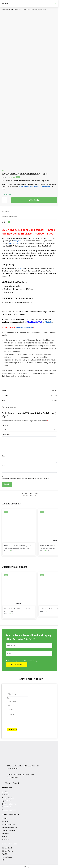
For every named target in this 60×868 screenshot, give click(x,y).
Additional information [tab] (9, 217)
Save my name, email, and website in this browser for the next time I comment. (26, 478)
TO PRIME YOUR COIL (24, 328)
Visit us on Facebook (12, 783)
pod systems (18, 241)
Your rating (6, 425)
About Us (5, 792)
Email (4, 466)
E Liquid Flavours (8, 851)
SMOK (22, 268)
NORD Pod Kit (24, 187)
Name (4, 456)
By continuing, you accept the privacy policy (21, 661)
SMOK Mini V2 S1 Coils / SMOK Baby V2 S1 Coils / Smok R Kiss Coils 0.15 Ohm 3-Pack (18, 547)
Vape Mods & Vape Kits (10, 827)
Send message (12, 730)
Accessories (6, 839)
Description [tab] (5, 211)
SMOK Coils (18, 10)
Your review (6, 435)
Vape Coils (5, 833)
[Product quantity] (4, 200)
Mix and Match (7, 857)
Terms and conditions (9, 810)
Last (8, 705)
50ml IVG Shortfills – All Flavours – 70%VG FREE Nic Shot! (17, 610)
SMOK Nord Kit (13, 243)
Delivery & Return (8, 798)
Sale (3, 860)
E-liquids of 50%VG (34, 322)
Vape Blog (5, 854)
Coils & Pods (10, 10)
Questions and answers (9, 804)
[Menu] (5, 4)
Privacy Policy (6, 807)
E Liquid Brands (7, 848)
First (9, 698)
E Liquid (4, 818)
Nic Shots (5, 821)
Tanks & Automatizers (9, 830)
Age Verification (7, 801)
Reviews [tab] (6, 222)
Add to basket (34, 200)
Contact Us (5, 795)
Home (3, 10)
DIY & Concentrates (8, 824)
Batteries (4, 836)
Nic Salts (49, 322)
